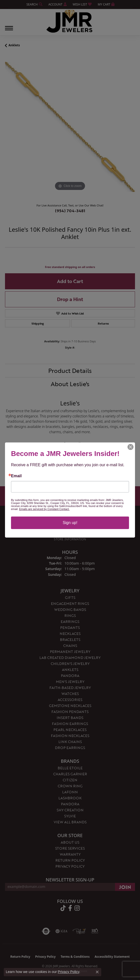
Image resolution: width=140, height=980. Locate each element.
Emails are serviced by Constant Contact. (44, 509)
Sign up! (70, 523)
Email (16, 476)
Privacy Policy (68, 972)
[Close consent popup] (97, 972)
